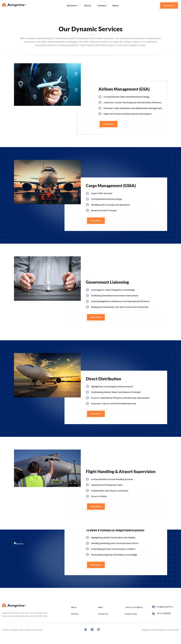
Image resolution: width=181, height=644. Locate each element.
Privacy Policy (131, 614)
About (88, 6)
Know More (108, 124)
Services (71, 6)
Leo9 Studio (173, 630)
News (115, 6)
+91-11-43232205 (161, 614)
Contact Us (169, 5)
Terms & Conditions (134, 607)
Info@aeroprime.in (162, 607)
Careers (102, 6)
